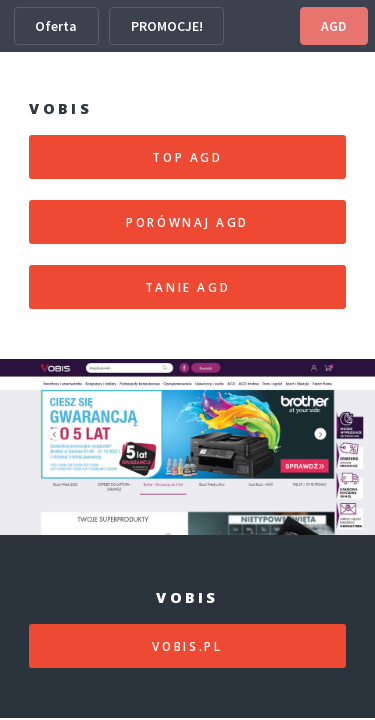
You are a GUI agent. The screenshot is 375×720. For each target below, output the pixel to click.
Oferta (56, 26)
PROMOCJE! (167, 26)
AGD (333, 26)
